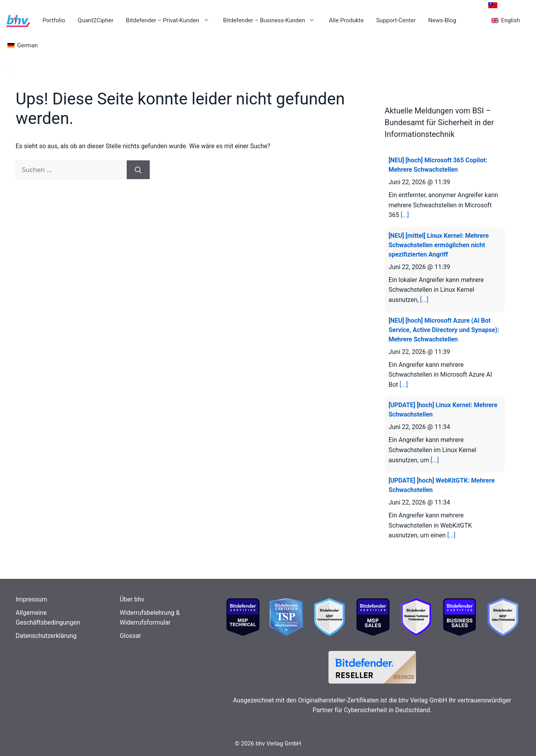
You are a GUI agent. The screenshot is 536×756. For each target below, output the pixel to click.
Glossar (130, 636)
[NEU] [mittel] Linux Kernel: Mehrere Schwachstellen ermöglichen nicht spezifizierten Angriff (439, 245)
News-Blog (442, 20)
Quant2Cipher (96, 20)
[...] (405, 215)
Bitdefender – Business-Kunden (273, 20)
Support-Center (396, 20)
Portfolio (54, 20)
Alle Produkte (346, 20)
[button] (11, 70)
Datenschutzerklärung (46, 636)
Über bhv (132, 599)
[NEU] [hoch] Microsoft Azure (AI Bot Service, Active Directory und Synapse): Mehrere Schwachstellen (444, 330)
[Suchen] (138, 170)
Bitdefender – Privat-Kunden (171, 20)
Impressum (31, 599)
